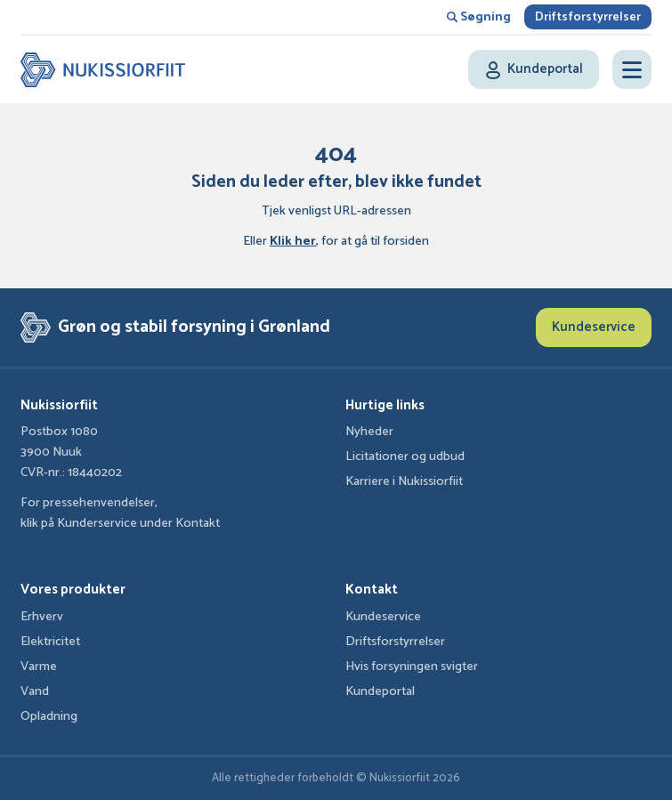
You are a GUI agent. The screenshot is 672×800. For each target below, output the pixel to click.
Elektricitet (50, 642)
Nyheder (369, 432)
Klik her (293, 241)
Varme (39, 667)
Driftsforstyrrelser (588, 17)
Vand (35, 691)
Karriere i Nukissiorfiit (404, 481)
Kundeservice (594, 327)
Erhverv (42, 617)
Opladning (49, 716)
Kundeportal (380, 691)
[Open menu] (632, 69)
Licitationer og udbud (405, 457)
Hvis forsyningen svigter (412, 667)
